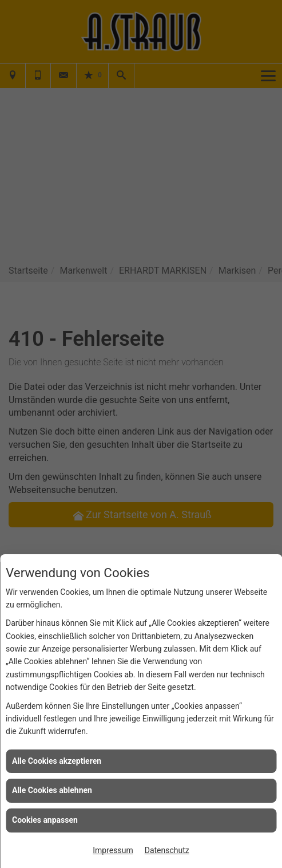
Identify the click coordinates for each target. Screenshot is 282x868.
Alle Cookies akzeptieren (57, 761)
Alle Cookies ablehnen (52, 790)
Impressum (113, 850)
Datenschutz (167, 850)
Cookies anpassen (45, 820)
